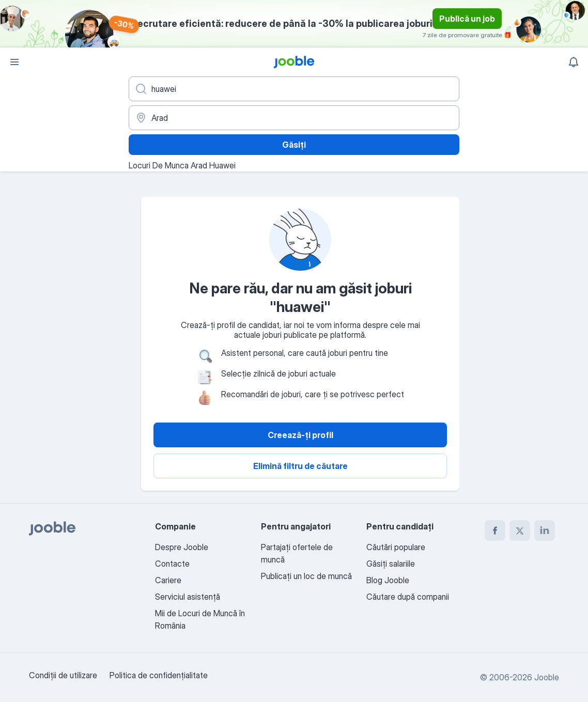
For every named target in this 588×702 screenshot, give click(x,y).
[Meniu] (14, 62)
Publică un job (467, 19)
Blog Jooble (388, 580)
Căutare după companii (408, 597)
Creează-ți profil (300, 435)
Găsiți (294, 145)
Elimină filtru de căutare (300, 466)
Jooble (547, 677)
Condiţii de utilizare (63, 675)
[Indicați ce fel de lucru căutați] (294, 89)
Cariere (168, 580)
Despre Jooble (182, 547)
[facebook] (495, 531)
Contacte (172, 564)
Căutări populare (396, 547)
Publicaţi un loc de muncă (306, 576)
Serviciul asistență (188, 597)
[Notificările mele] (574, 62)
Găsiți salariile (391, 564)
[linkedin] (545, 531)
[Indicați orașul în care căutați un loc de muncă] (294, 118)
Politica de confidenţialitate (159, 675)
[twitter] (520, 531)
